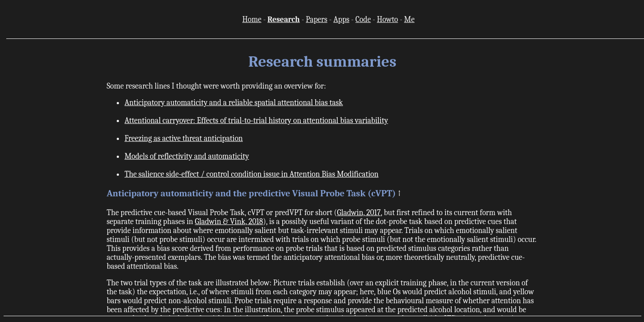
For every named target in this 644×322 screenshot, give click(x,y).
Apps (341, 19)
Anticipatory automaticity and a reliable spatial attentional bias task (233, 102)
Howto (388, 19)
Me (409, 19)
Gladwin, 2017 (359, 212)
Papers (317, 19)
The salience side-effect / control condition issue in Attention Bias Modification (251, 174)
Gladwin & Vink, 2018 (229, 221)
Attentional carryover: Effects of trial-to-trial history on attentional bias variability (256, 120)
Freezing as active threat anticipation (184, 138)
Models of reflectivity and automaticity (186, 156)
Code (363, 19)
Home (252, 19)
